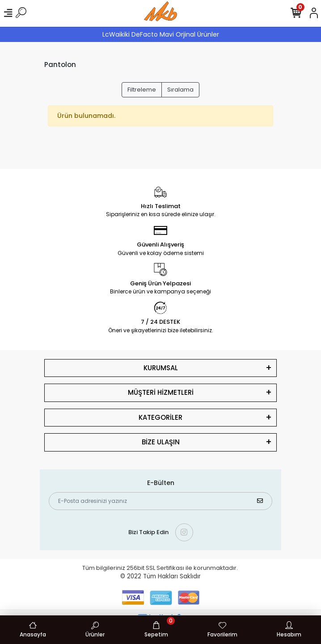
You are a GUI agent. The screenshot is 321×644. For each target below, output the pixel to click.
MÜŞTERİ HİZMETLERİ (161, 392)
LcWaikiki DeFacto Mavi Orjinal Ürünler (161, 34)
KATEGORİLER (160, 417)
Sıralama (180, 90)
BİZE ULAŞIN (161, 442)
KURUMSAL (161, 368)
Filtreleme (142, 90)
